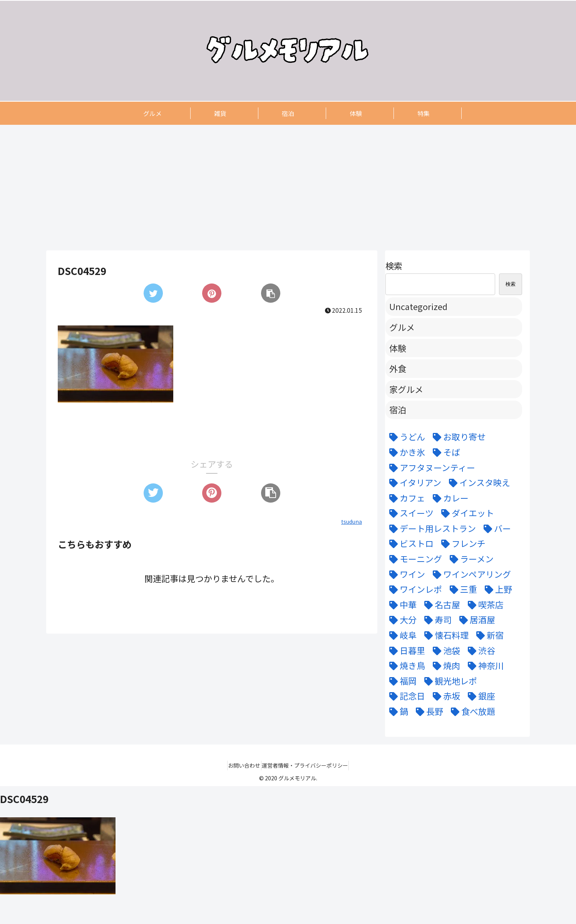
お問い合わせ (241, 765)
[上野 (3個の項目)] (496, 589)
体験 (398, 348)
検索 (394, 265)
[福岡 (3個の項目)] (401, 681)
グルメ (402, 327)
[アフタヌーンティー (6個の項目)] (430, 468)
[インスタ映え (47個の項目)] (478, 483)
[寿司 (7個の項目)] (436, 620)
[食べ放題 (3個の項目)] (471, 711)
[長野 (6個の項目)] (428, 711)
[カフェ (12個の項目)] (405, 498)
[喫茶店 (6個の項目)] (484, 605)
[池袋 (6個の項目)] (445, 651)
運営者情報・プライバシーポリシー (308, 765)
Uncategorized (418, 306)
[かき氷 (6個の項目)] (405, 452)
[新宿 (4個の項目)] (488, 635)
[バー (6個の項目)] (495, 528)
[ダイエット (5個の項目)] (466, 513)
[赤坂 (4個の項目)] (445, 696)
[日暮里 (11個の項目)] (405, 651)
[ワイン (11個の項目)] (405, 574)
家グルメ (406, 389)
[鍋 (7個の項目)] (397, 711)
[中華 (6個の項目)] (401, 605)
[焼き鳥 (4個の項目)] (405, 666)
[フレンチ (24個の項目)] (461, 543)
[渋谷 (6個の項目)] (480, 651)
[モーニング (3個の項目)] (414, 559)
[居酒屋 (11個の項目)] (475, 620)
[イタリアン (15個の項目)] (413, 483)
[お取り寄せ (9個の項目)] (457, 437)
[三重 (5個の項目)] (461, 589)
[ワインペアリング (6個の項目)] (470, 574)
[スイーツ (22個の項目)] (409, 513)
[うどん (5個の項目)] (405, 437)
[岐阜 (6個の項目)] (401, 635)
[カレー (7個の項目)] (449, 498)
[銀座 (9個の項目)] (480, 696)
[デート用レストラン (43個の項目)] (431, 528)
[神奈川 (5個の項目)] (484, 666)
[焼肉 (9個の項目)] (445, 666)
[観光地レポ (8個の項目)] (449, 681)
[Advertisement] (277, 187)
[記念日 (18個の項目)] (405, 696)
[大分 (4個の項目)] (401, 620)
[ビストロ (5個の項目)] (409, 543)
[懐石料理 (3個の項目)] (445, 635)
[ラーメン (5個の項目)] (470, 559)
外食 (398, 368)
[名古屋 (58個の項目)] (440, 605)
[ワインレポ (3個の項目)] (414, 589)
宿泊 (398, 409)
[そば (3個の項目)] (445, 452)
